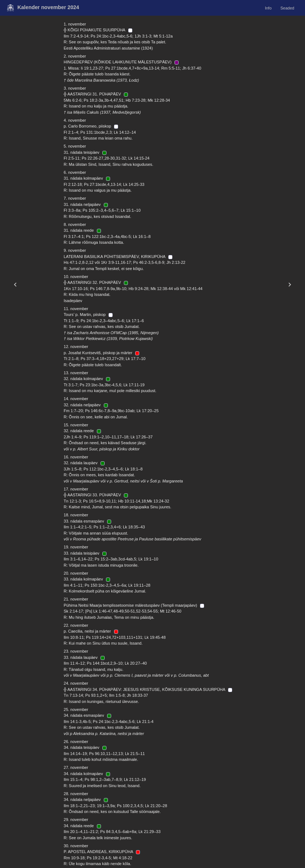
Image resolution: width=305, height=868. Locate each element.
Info (268, 8)
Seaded (287, 8)
